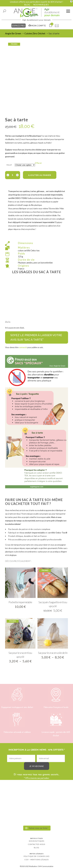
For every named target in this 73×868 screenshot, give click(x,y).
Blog (37, 848)
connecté (23, 347)
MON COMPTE (37, 26)
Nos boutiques (37, 841)
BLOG (27, 5)
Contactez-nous (36, 844)
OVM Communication (45, 866)
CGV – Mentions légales (36, 860)
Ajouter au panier (40, 175)
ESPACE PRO (19, 26)
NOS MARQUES (41, 5)
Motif (9, 165)
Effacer (38, 163)
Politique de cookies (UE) (37, 856)
